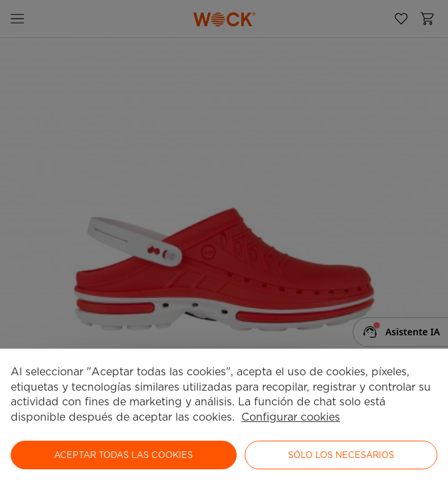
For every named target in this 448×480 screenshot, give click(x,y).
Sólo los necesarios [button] (341, 455)
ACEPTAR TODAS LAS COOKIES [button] (123, 455)
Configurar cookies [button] (291, 417)
